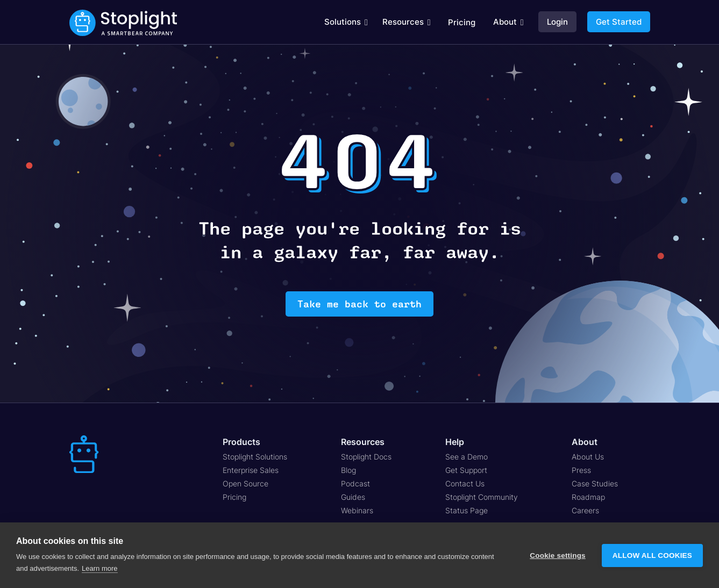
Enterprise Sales (251, 470)
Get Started (619, 22)
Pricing (462, 22)
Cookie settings (558, 555)
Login (557, 22)
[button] (346, 22)
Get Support (466, 470)
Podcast (355, 483)
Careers (585, 510)
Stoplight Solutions (255, 457)
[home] (123, 22)
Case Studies (595, 483)
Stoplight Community (482, 497)
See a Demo (467, 457)
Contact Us (465, 483)
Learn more (99, 568)
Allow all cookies (652, 555)
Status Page (467, 510)
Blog (348, 470)
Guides (353, 497)
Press (581, 470)
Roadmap (588, 497)
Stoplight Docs (366, 457)
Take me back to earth (359, 304)
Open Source (245, 483)
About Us (588, 457)
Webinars (357, 510)
